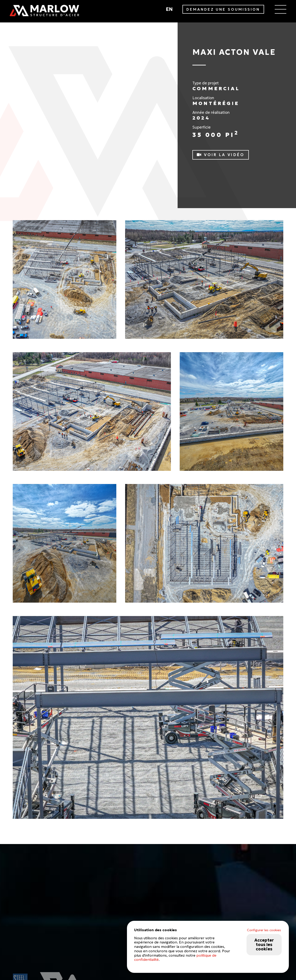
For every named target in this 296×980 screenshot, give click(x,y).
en (169, 9)
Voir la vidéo (221, 155)
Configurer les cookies (264, 930)
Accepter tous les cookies (264, 945)
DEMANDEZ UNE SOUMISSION (223, 9)
